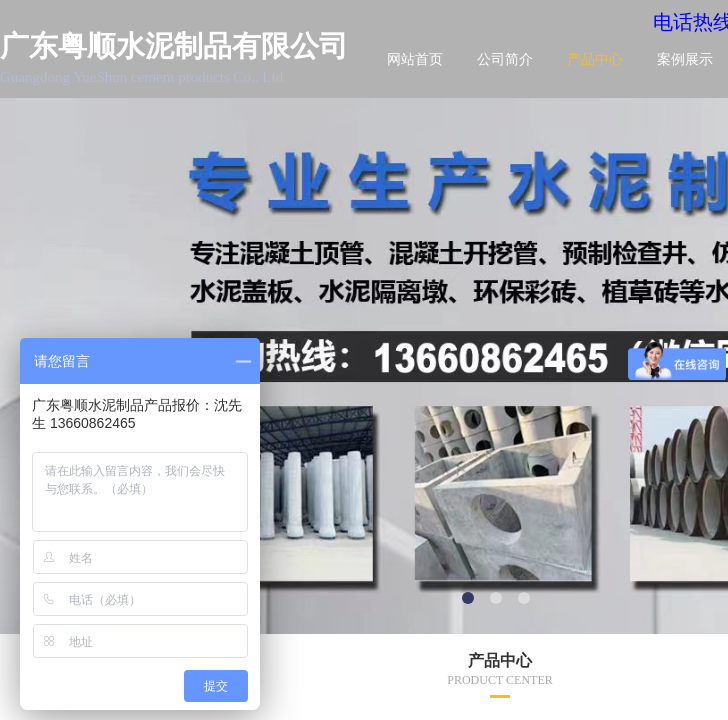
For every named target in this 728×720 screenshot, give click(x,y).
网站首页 (415, 59)
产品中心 (595, 59)
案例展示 (685, 59)
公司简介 (505, 59)
